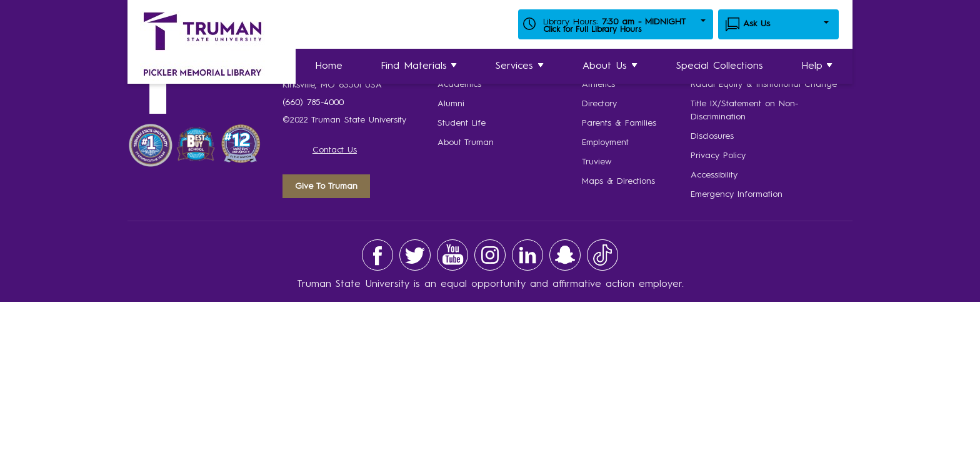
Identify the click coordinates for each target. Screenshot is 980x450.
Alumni (451, 104)
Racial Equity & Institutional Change (764, 84)
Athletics (598, 84)
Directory (599, 104)
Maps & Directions (618, 181)
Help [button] (817, 66)
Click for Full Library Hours (592, 30)
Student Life (462, 123)
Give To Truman (326, 186)
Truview (597, 162)
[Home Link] (202, 47)
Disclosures (712, 136)
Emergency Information (737, 194)
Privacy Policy (718, 156)
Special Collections (720, 66)
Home (329, 66)
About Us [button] (610, 66)
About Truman (466, 142)
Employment (605, 142)
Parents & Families (619, 123)
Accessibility (714, 175)
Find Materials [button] (419, 66)
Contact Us (335, 150)
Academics (459, 84)
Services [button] (520, 66)
